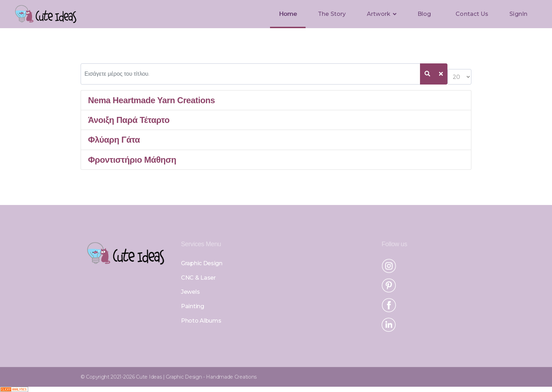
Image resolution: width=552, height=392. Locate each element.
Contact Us (472, 14)
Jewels (190, 292)
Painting (193, 306)
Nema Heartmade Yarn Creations (151, 100)
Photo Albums (201, 321)
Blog (424, 14)
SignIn (518, 14)
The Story (332, 14)
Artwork (379, 14)
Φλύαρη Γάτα (114, 140)
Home (288, 14)
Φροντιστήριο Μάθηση (132, 160)
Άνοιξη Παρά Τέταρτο (129, 120)
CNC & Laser (198, 278)
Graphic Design (202, 263)
